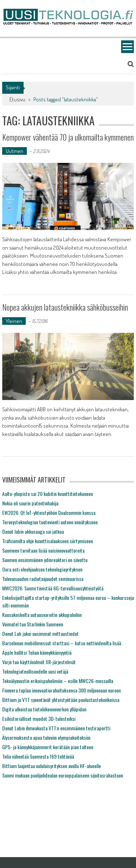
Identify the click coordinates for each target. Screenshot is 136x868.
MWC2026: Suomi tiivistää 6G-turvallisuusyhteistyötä (53, 588)
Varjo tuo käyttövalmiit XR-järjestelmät (39, 662)
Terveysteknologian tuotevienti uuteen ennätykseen (50, 522)
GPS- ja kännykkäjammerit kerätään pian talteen (48, 747)
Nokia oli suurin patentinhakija (30, 503)
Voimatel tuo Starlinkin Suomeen (33, 624)
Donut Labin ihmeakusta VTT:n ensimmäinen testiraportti (56, 728)
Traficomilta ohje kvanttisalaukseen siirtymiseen (48, 541)
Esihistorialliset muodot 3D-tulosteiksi (39, 718)
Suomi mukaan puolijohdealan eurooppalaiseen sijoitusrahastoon (63, 775)
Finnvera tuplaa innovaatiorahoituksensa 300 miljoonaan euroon (61, 690)
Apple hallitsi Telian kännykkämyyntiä (37, 652)
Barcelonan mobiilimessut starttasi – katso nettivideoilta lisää (62, 643)
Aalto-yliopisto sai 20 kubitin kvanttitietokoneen (48, 494)
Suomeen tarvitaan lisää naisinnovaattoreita (43, 550)
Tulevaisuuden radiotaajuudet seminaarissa (43, 579)
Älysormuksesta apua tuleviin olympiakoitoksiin (46, 737)
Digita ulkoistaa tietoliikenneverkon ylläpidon (44, 709)
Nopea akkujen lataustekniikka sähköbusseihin (65, 307)
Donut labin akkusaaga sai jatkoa (33, 531)
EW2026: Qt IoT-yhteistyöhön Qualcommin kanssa (49, 512)
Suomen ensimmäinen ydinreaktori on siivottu (45, 560)
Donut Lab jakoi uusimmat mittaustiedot (40, 633)
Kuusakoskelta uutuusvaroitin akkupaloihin (42, 615)
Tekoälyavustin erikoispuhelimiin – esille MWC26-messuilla (58, 681)
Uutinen (15, 151)
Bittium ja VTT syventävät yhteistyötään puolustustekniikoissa (61, 700)
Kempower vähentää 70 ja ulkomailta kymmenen (68, 137)
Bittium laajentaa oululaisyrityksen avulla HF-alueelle (51, 766)
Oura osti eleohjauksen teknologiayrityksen (42, 569)
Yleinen (14, 321)
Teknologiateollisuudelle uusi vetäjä (35, 671)
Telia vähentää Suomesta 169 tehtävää (38, 756)
